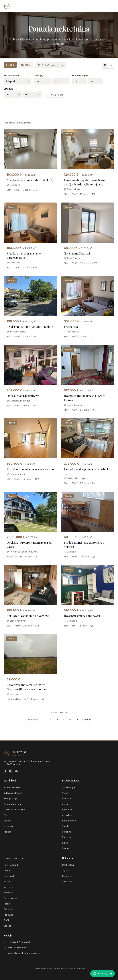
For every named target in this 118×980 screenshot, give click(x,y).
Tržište (7, 821)
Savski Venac (69, 821)
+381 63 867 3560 (18, 947)
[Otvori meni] (111, 6)
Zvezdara (67, 815)
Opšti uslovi (68, 865)
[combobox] (51, 65)
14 (77, 720)
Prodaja (10, 65)
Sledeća (87, 720)
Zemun (66, 804)
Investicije (9, 826)
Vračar (65, 793)
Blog (6, 815)
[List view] (111, 65)
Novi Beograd (69, 787)
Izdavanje (25, 65)
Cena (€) (38, 76)
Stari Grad (67, 798)
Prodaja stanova (12, 787)
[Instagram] (11, 771)
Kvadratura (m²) (80, 76)
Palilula (66, 826)
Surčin (65, 843)
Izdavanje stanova (13, 793)
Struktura (9, 89)
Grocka (66, 848)
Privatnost (67, 882)
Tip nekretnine (12, 76)
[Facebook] (5, 771)
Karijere (8, 832)
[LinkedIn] (16, 771)
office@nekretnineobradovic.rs (24, 953)
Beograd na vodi (12, 804)
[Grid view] (105, 65)
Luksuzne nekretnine (14, 810)
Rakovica (67, 837)
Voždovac (67, 810)
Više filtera (55, 95)
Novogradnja (10, 798)
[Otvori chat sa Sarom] (103, 974)
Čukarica (67, 832)
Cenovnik (67, 876)
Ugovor (66, 870)
